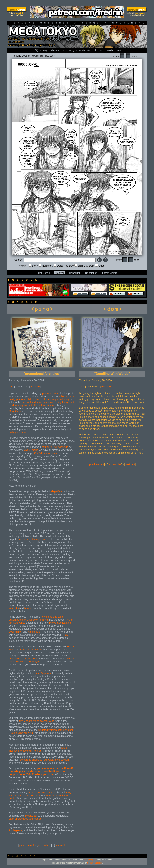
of (52, 447)
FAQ (36, 50)
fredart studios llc (95, 863)
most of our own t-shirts (41, 792)
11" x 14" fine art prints (45, 453)
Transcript (74, 273)
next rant (60, 845)
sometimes (43, 402)
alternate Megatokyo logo (23, 659)
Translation (91, 273)
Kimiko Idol (34, 632)
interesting (55, 402)
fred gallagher (90, 860)
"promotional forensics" (42, 374)
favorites (33, 450)
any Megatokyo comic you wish (36, 721)
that (72, 402)
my (25, 405)
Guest (100, 266)
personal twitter (51, 393)
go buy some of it (19, 432)
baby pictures (66, 396)
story (45, 50)
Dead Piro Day (64, 266)
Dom (83, 386)
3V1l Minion (16, 632)
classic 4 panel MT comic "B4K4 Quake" (42, 660)
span (52, 405)
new (56, 447)
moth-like (33, 405)
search (109, 50)
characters (56, 50)
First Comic (43, 273)
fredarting (70, 50)
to (16, 405)
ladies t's (14, 608)
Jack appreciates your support (26, 819)
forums (99, 50)
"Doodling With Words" (112, 374)
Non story (46, 266)
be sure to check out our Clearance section (44, 760)
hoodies (29, 608)
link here (35, 386)
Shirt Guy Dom (84, 266)
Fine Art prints (43, 673)
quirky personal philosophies (25, 399)
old (26, 450)
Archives (59, 273)
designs (64, 447)
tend (11, 405)
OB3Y (65, 635)
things (66, 402)
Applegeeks (16, 830)
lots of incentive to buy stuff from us (38, 749)
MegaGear (15, 411)
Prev (119, 56)
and (34, 402)
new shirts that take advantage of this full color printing (36, 618)
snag (20, 405)
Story (33, 266)
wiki (119, 50)
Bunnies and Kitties (31, 649)
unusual (26, 402)
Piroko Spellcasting (60, 623)
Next (131, 56)
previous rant (26, 845)
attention (44, 405)
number (46, 447)
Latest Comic (110, 273)
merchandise (85, 50)
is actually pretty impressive (32, 539)
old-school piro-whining (56, 399)
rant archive (44, 845)
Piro (12, 386)
